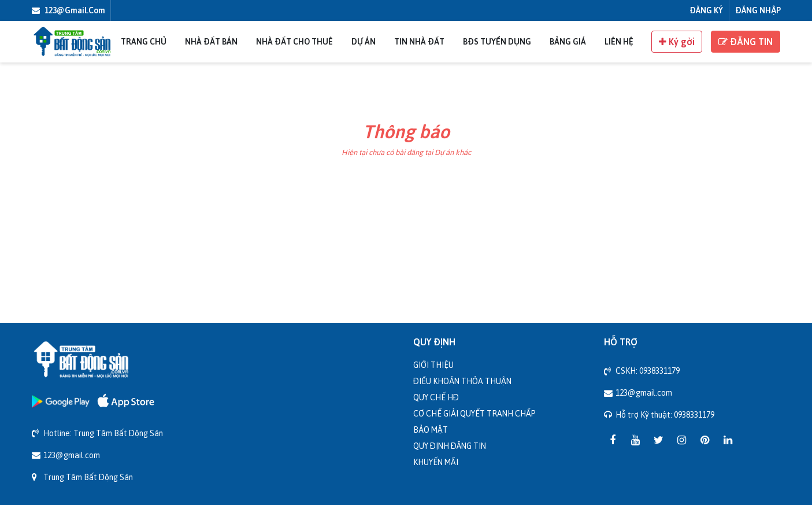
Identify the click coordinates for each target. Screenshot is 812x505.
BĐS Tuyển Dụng (497, 41)
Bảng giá (568, 41)
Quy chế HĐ (436, 397)
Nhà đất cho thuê (294, 41)
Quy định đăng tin (450, 446)
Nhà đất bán (211, 41)
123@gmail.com (68, 10)
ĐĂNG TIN (746, 42)
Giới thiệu (433, 365)
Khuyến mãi (436, 462)
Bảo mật (431, 430)
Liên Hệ (619, 41)
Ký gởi (677, 42)
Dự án (364, 41)
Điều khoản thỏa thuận (462, 381)
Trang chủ (144, 41)
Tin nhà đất (419, 41)
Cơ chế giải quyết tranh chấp (474, 413)
